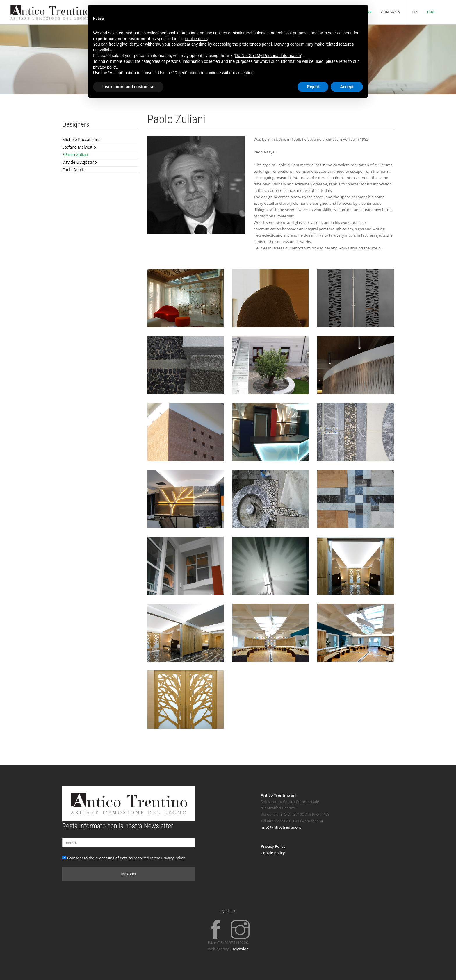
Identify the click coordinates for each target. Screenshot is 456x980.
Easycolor (239, 949)
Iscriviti (129, 874)
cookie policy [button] (197, 39)
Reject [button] (313, 87)
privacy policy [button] (105, 67)
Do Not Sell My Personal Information (268, 56)
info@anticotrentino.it (281, 827)
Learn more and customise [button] (128, 87)
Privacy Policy (273, 846)
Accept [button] (347, 87)
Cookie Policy (273, 853)
